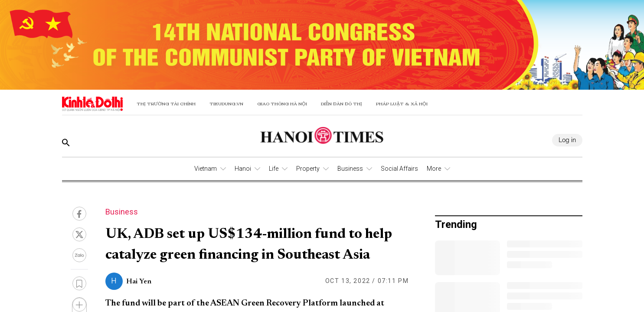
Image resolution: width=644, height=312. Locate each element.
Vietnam (206, 169)
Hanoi (243, 169)
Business (350, 169)
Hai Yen (139, 282)
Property (308, 169)
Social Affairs (399, 169)
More (434, 169)
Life (274, 169)
